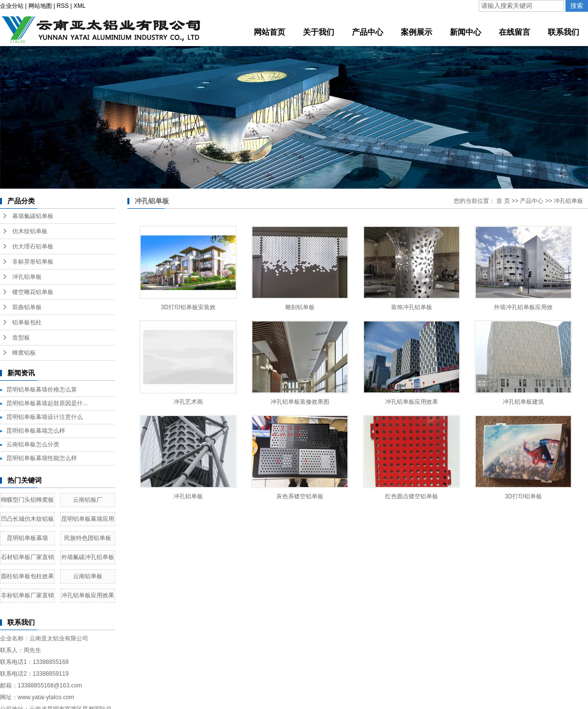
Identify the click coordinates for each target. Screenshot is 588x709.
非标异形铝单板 (33, 262)
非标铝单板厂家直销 (27, 595)
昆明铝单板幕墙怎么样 (36, 431)
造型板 (21, 338)
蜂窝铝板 (24, 353)
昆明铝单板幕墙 (27, 538)
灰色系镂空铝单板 (300, 496)
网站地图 (40, 6)
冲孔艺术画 (188, 402)
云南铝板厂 (88, 500)
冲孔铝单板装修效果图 (300, 402)
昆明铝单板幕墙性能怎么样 (42, 458)
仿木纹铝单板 (30, 231)
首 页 (503, 201)
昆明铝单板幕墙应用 (88, 519)
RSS (63, 6)
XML (80, 6)
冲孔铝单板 (27, 277)
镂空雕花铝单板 (33, 292)
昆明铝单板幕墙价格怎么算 (42, 390)
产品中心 (532, 201)
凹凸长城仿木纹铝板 (27, 519)
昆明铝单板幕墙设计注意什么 (45, 417)
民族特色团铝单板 (88, 538)
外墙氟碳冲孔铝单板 (88, 557)
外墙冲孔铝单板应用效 (523, 307)
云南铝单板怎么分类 (33, 444)
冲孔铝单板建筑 (523, 402)
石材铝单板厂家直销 (27, 557)
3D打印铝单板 (523, 496)
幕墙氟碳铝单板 (33, 216)
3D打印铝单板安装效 (188, 307)
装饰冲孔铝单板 (412, 307)
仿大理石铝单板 (33, 246)
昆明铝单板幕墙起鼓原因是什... (47, 403)
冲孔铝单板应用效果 (88, 595)
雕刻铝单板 (300, 307)
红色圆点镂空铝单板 (412, 496)
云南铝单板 (88, 576)
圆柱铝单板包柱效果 (27, 576)
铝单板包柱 (27, 322)
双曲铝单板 (27, 307)
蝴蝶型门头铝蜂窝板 (27, 500)
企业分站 (12, 6)
